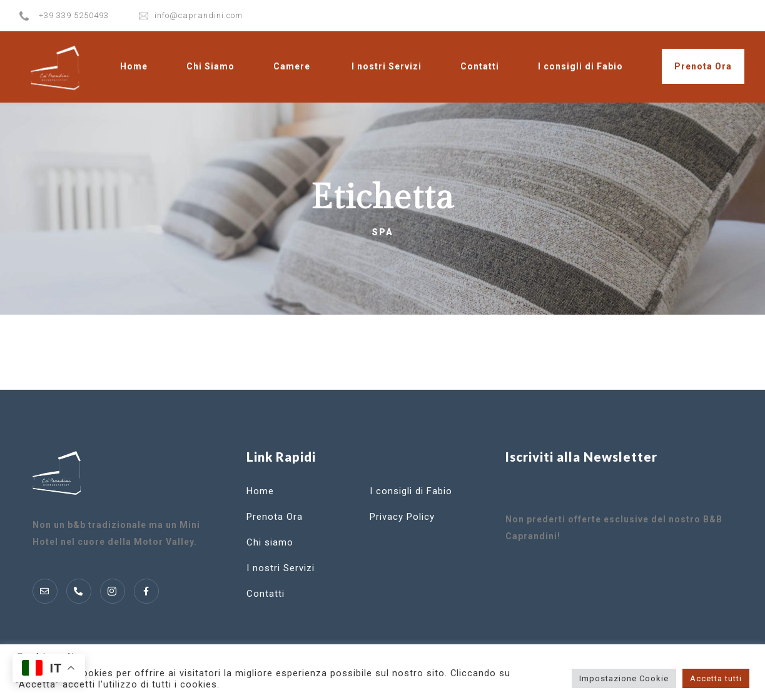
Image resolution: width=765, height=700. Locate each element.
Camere (292, 66)
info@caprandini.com (199, 15)
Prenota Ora (703, 66)
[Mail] (45, 591)
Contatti (480, 66)
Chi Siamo (210, 66)
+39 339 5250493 (74, 15)
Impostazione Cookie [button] (624, 678)
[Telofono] (79, 591)
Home (134, 66)
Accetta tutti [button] (716, 678)
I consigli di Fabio (580, 66)
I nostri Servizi (387, 66)
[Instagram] (113, 591)
